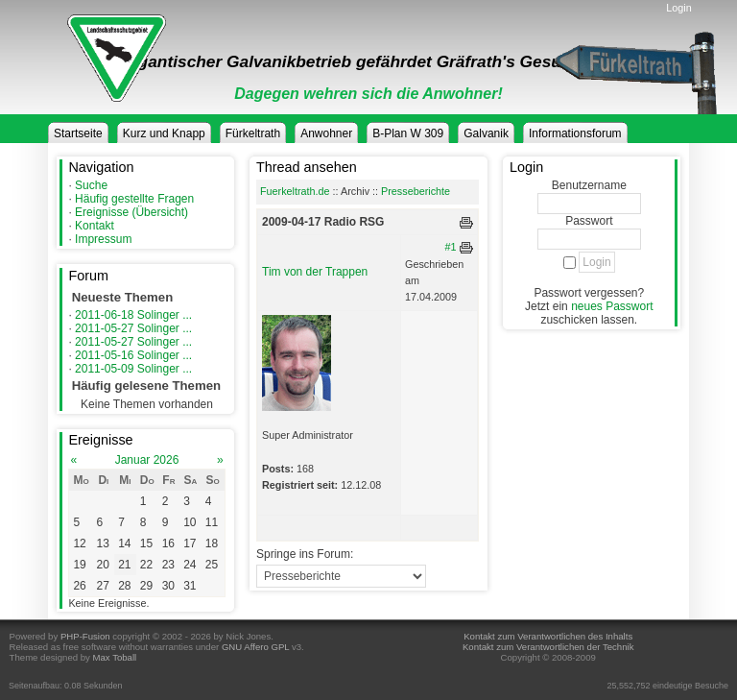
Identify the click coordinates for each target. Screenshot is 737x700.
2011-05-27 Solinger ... (133, 328)
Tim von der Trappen (315, 272)
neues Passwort (612, 306)
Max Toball (115, 657)
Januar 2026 (147, 460)
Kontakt (95, 226)
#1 (451, 247)
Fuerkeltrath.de (295, 191)
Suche (91, 185)
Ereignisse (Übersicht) (131, 212)
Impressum (103, 239)
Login (678, 8)
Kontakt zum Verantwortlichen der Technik (548, 647)
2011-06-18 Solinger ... (133, 315)
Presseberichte (416, 191)
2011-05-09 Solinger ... (133, 369)
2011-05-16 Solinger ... (133, 355)
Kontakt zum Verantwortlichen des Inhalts (548, 636)
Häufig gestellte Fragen (134, 199)
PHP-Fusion (85, 636)
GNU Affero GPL (255, 647)
